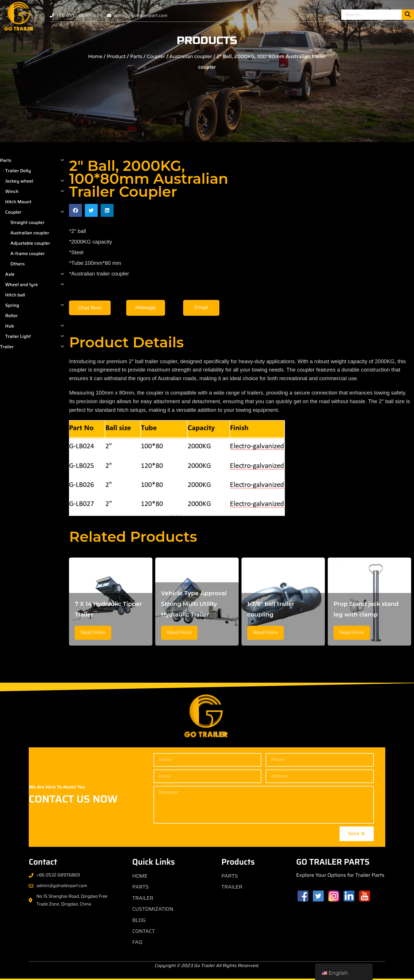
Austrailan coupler (191, 57)
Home (95, 57)
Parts (136, 57)
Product (116, 57)
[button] (75, 210)
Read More (93, 632)
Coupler (156, 57)
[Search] (408, 15)
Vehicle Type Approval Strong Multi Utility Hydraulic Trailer (194, 604)
